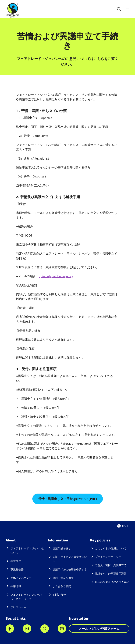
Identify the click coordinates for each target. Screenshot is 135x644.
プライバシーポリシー (108, 557)
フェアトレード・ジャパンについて (28, 550)
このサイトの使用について (111, 548)
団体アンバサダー (21, 578)
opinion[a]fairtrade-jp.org (56, 276)
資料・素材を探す (63, 578)
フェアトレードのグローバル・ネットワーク (26, 597)
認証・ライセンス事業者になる (70, 559)
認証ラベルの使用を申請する (70, 569)
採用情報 (16, 586)
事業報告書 (17, 569)
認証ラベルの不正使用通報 (111, 574)
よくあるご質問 (62, 586)
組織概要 (16, 561)
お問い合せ (59, 595)
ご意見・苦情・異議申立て (111, 565)
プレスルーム (18, 607)
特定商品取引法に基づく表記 (112, 582)
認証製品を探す (62, 548)
